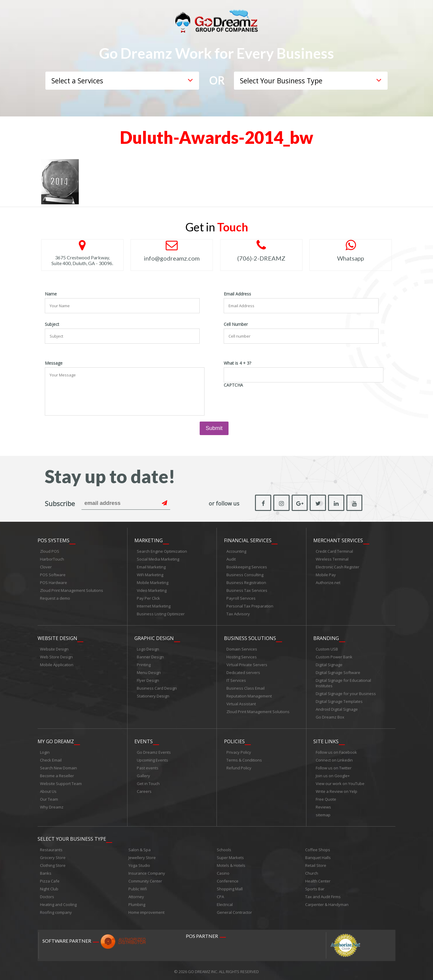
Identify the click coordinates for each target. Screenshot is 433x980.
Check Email (51, 758)
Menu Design (149, 671)
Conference (228, 879)
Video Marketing (152, 590)
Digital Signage (329, 663)
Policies (234, 740)
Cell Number (236, 324)
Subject (52, 324)
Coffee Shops (318, 848)
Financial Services (248, 540)
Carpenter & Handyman (327, 902)
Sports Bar (315, 887)
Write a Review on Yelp (336, 790)
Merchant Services (338, 540)
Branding (326, 637)
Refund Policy (239, 766)
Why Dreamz (52, 805)
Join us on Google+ (333, 774)
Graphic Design (154, 637)
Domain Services (242, 648)
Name (51, 294)
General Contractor (234, 910)
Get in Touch (148, 782)
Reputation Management (249, 695)
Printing (144, 663)
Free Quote (326, 797)
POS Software (53, 574)
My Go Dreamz (56, 740)
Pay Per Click (148, 598)
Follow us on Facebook (336, 750)
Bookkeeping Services (247, 566)
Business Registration (246, 582)
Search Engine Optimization (162, 551)
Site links (326, 740)
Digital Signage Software (338, 671)
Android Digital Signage (337, 708)
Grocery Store (53, 855)
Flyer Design (148, 679)
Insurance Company (147, 871)
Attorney (136, 895)
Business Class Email (246, 687)
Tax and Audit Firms (323, 895)
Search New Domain (58, 766)
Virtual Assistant (241, 703)
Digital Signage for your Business (346, 692)
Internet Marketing (154, 605)
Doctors (47, 895)
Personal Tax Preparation (250, 605)
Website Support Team (61, 782)
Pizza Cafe (50, 879)
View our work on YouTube (340, 782)
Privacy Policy (239, 750)
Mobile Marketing (153, 582)
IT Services (236, 679)
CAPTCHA (233, 385)
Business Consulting (245, 574)
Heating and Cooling (58, 902)
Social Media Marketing (158, 558)
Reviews (323, 805)
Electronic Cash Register (338, 566)
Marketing (149, 540)
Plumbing (137, 902)
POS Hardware (54, 582)
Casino (223, 871)
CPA (220, 895)
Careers (144, 790)
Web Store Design (56, 656)
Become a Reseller (57, 774)
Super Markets (230, 855)
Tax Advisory (238, 613)
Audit (231, 558)
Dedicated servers (243, 671)
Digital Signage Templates (339, 700)
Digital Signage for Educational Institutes (343, 682)
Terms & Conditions (244, 758)
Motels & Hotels (231, 863)
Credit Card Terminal (334, 551)
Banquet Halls (318, 855)
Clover (46, 566)
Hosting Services (242, 656)
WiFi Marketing (150, 574)
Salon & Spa (140, 848)
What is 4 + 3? (237, 363)
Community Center (145, 879)
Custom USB (327, 648)
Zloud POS (50, 551)
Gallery (143, 774)
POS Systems (54, 540)
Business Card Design (157, 687)
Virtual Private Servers (247, 663)
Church (312, 871)
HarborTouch (52, 558)
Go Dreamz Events (154, 750)
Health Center (318, 879)
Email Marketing (151, 566)
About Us (48, 790)
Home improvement (146, 910)
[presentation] (269, 401)
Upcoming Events (152, 758)
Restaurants (51, 848)
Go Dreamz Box (330, 716)
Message (54, 363)
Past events (148, 766)
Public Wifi (138, 887)
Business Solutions (250, 637)
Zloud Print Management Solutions (72, 590)
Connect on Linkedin (334, 758)
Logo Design (148, 648)
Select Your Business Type (72, 837)
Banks (46, 871)
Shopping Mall (230, 887)
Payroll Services (241, 598)
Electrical (225, 902)
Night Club (49, 887)
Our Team (49, 797)
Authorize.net (328, 582)
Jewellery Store (142, 855)
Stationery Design (153, 695)
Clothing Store (53, 863)
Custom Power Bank (334, 656)
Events (144, 740)
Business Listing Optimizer (161, 613)
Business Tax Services (247, 590)
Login (45, 750)
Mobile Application (57, 663)
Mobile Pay (326, 574)
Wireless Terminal (332, 558)
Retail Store (316, 863)
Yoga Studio (139, 863)
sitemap (323, 813)
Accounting (236, 551)
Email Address (237, 294)
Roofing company (56, 910)
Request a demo (55, 598)
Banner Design (150, 656)
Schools (224, 848)
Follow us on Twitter (334, 766)
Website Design (57, 637)
